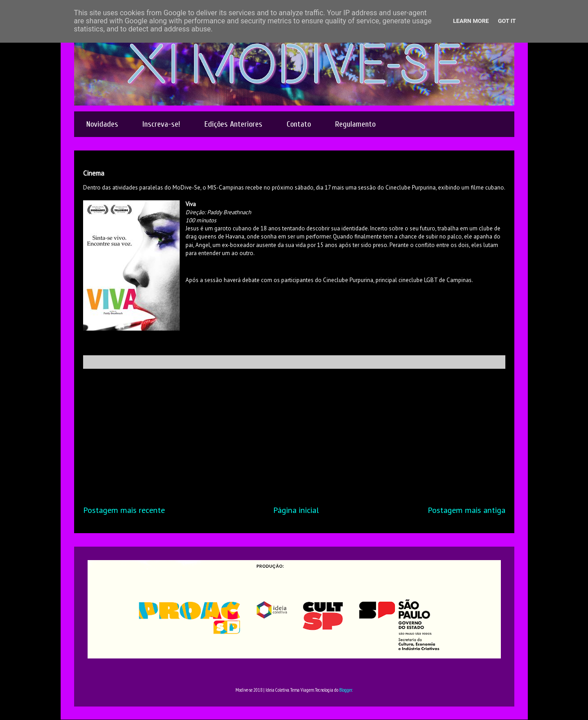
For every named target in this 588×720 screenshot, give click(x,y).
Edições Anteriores (233, 124)
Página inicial (296, 510)
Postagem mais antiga (466, 510)
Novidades (102, 124)
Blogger (346, 690)
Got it (507, 21)
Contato (299, 124)
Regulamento (355, 124)
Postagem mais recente (124, 510)
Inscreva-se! (161, 124)
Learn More (471, 21)
